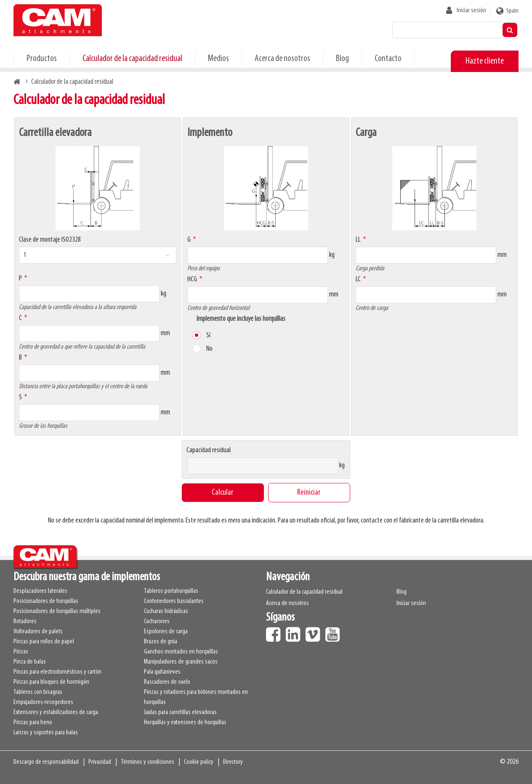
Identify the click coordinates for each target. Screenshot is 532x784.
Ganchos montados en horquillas (181, 652)
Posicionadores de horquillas (46, 601)
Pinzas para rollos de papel (44, 642)
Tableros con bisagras (38, 692)
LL (358, 240)
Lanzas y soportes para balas (46, 733)
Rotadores (25, 621)
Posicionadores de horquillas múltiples (57, 611)
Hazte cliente (485, 61)
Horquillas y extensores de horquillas (185, 723)
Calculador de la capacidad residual (132, 59)
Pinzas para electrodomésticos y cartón (57, 672)
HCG (192, 279)
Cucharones (157, 621)
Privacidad (100, 762)
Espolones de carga (166, 632)
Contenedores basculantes (174, 601)
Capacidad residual (209, 450)
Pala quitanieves (162, 672)
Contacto (388, 59)
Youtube (335, 632)
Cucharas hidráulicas (166, 611)
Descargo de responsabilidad (46, 762)
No (209, 349)
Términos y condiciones (148, 762)
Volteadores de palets (38, 632)
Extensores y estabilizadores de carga (56, 712)
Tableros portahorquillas (171, 591)
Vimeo (315, 632)
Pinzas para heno (33, 723)
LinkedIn (295, 632)
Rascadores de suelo (167, 682)
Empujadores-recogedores (43, 702)
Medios (218, 59)
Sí (208, 335)
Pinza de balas (30, 662)
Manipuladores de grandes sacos (181, 662)
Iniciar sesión (471, 11)
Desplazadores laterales (40, 591)
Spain (512, 11)
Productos (42, 59)
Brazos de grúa (161, 642)
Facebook (275, 632)
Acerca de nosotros (282, 59)
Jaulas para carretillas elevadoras (180, 712)
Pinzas (21, 652)
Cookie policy (199, 762)
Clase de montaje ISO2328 (50, 240)
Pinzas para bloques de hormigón (51, 682)
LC (358, 279)
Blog (342, 59)
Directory (233, 762)
